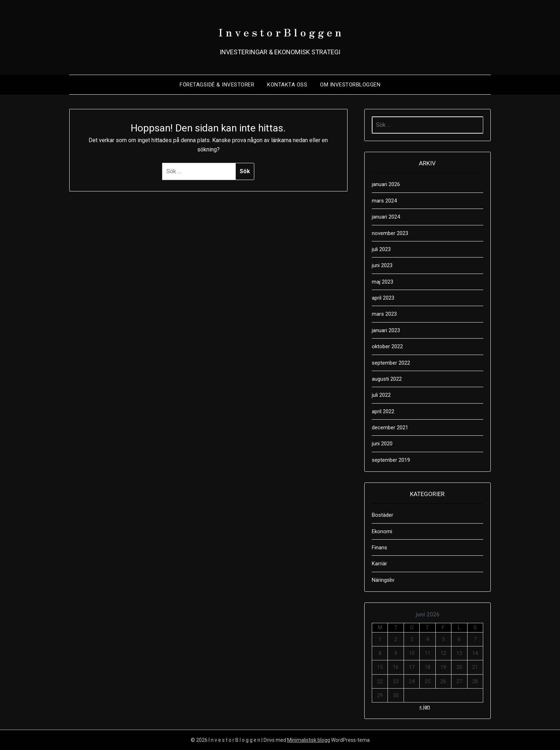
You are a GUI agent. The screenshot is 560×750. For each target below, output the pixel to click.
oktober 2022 (387, 346)
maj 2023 (382, 282)
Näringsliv (383, 580)
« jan (425, 707)
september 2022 (391, 363)
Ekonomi (382, 531)
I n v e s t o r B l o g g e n (280, 29)
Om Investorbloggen (350, 85)
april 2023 (383, 298)
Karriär (379, 564)
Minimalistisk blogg (309, 740)
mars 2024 (384, 201)
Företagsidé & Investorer (217, 85)
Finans (379, 547)
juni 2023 (382, 265)
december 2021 (390, 427)
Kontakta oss (287, 85)
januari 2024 (386, 217)
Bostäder (382, 515)
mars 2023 (384, 314)
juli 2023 (381, 249)
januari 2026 (386, 184)
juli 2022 (381, 395)
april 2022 (383, 411)
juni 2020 (382, 444)
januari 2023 (386, 330)
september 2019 (391, 460)
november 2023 (390, 233)
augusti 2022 (387, 379)
